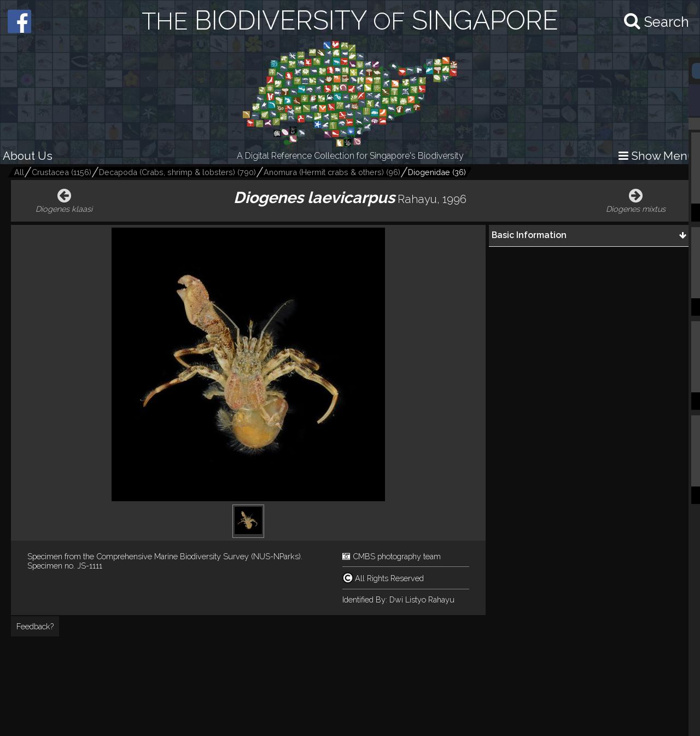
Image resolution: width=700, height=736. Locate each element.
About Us (28, 156)
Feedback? (35, 626)
